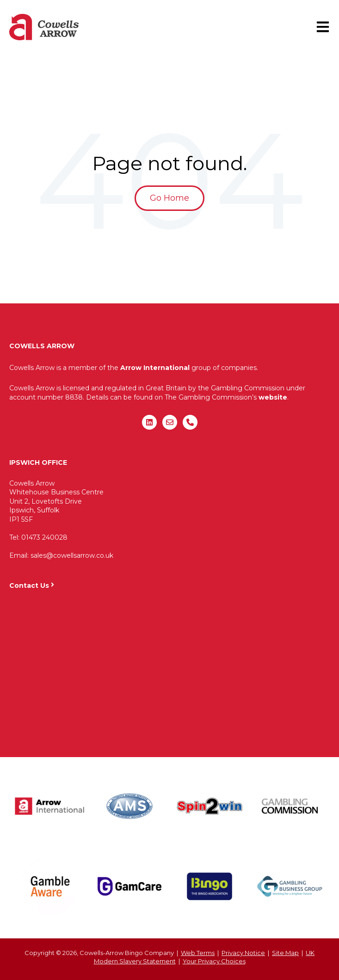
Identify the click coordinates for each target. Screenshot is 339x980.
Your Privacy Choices (214, 961)
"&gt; (169, 669)
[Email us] (170, 422)
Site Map (285, 953)
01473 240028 (44, 537)
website (273, 397)
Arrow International (155, 368)
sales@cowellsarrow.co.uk (72, 555)
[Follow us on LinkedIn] (149, 422)
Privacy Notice (243, 953)
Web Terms (198, 953)
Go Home (169, 198)
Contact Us (29, 586)
